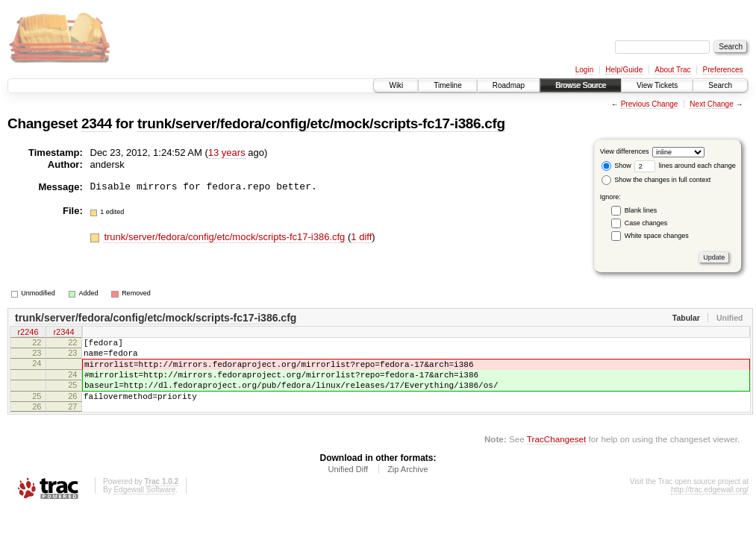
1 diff (361, 237)
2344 (97, 123)
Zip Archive (407, 485)
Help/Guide (624, 70)
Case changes (646, 223)
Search (720, 85)
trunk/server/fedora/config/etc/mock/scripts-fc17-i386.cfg (321, 123)
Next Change (711, 104)
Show (616, 166)
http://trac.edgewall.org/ (710, 505)
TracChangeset (556, 455)
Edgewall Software (144, 505)
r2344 (63, 333)
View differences (625, 151)
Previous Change (650, 104)
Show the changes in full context (656, 180)
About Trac (672, 70)
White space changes (657, 236)
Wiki (396, 85)
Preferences (723, 70)
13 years (227, 153)
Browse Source (581, 85)
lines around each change (685, 166)
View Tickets (657, 85)
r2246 (28, 333)
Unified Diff (348, 485)
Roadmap (509, 85)
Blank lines (641, 210)
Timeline (447, 85)
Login (584, 70)
